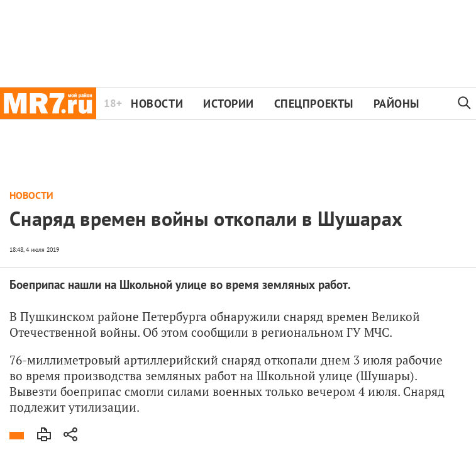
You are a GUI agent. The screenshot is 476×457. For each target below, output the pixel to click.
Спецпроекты (314, 104)
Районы (396, 104)
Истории (229, 104)
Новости (157, 104)
